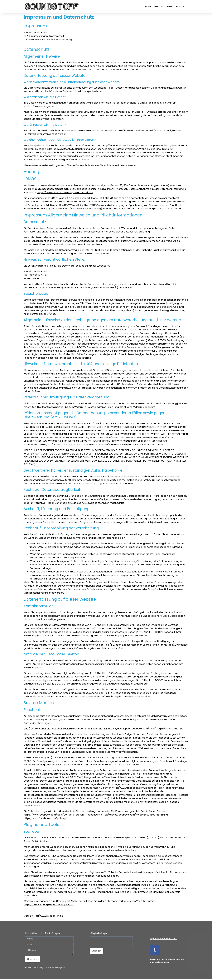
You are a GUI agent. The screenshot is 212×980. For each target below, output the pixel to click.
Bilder (170, 7)
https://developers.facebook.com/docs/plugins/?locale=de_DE (146, 729)
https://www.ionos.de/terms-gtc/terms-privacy (65, 192)
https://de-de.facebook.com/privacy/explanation (108, 752)
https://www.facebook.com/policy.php (46, 818)
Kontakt (181, 7)
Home (148, 7)
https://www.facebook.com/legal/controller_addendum (145, 788)
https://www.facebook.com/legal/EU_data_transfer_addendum (62, 815)
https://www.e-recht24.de (47, 916)
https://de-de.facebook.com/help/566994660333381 (132, 815)
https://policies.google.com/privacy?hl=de (49, 905)
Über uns (159, 7)
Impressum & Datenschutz (164, 939)
